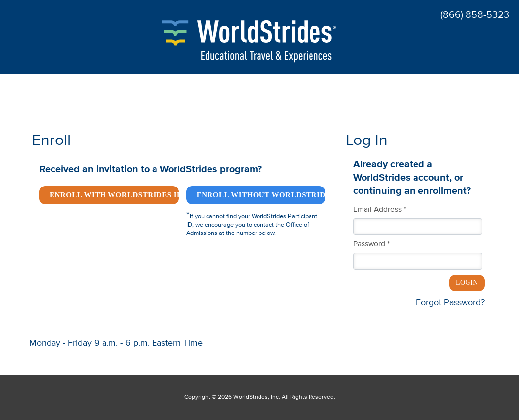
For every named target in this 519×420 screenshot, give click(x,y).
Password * (371, 244)
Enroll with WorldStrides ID (114, 195)
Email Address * (380, 210)
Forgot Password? (450, 303)
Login (467, 283)
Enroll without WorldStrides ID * (261, 195)
